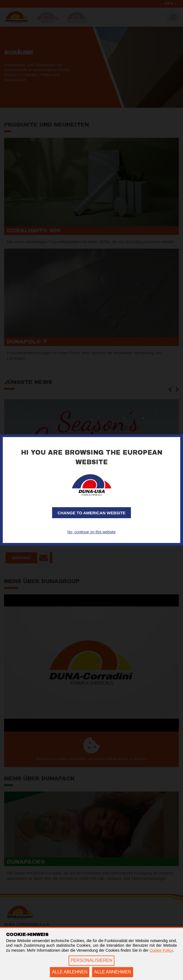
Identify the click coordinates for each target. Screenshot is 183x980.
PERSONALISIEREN (91, 960)
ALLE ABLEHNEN (70, 972)
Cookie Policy (161, 950)
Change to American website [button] (92, 513)
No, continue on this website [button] (91, 532)
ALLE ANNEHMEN (112, 972)
